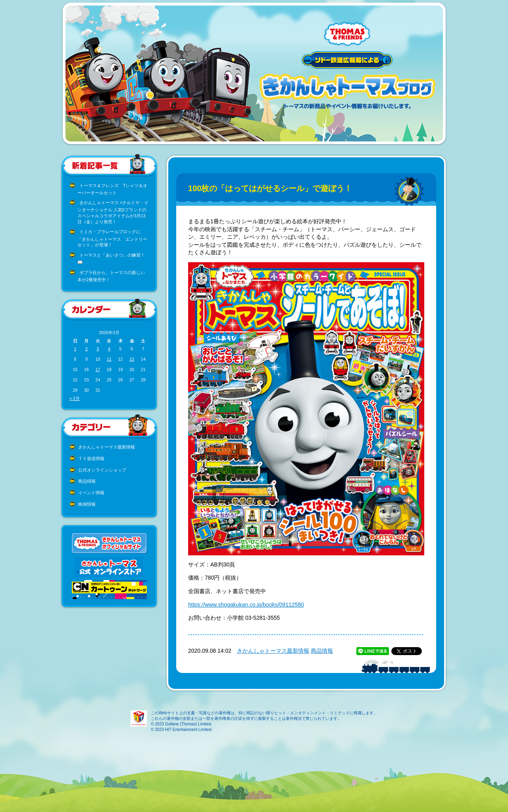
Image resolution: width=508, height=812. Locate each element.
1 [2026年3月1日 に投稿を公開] (75, 349)
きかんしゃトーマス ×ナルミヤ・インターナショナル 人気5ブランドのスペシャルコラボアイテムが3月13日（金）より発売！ (113, 212)
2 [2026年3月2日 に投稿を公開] (87, 349)
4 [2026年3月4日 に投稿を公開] (109, 349)
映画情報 (87, 504)
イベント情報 (91, 493)
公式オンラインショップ (102, 470)
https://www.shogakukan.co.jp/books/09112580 (246, 605)
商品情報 (87, 481)
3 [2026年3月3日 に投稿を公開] (98, 349)
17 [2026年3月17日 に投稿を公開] (98, 369)
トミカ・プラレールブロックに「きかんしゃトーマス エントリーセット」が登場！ (112, 238)
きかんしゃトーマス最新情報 (107, 447)
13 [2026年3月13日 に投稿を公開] (132, 359)
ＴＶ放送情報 (91, 458)
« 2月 (75, 398)
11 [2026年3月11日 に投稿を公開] (109, 359)
